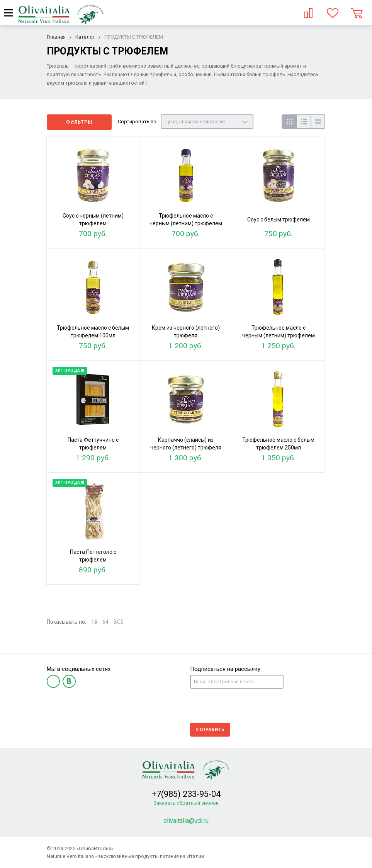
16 (94, 622)
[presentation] (249, 706)
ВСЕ (119, 622)
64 (105, 622)
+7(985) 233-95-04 (186, 794)
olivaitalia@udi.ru (186, 821)
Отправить (210, 729)
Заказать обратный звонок (186, 803)
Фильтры (79, 122)
